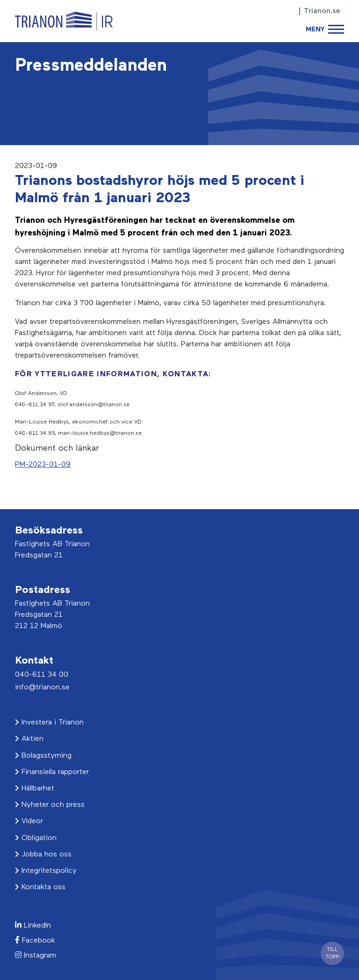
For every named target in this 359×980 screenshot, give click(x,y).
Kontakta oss (40, 887)
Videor (29, 821)
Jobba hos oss (43, 855)
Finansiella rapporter (52, 772)
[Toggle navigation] (325, 29)
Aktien (29, 739)
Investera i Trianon (49, 723)
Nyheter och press (50, 805)
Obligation (36, 838)
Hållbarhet (35, 789)
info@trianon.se (42, 687)
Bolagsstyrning (43, 756)
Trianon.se (322, 11)
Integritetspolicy (46, 871)
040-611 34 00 (42, 675)
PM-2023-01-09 (43, 465)
